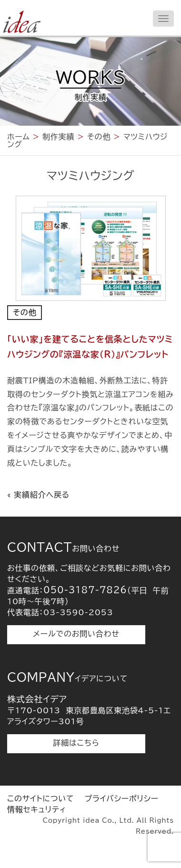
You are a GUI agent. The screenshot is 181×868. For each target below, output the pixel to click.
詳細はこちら (76, 743)
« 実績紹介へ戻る (38, 495)
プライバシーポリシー (121, 798)
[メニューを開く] (163, 19)
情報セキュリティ (37, 809)
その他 (25, 312)
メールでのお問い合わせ (76, 634)
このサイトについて (40, 798)
